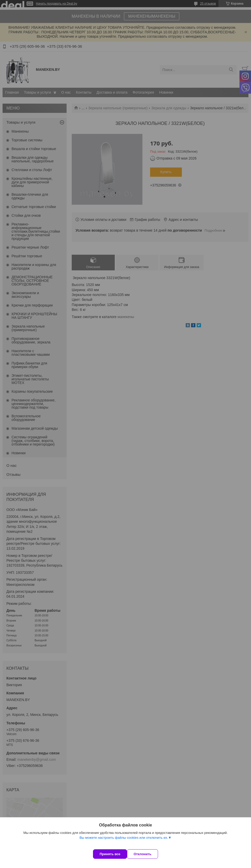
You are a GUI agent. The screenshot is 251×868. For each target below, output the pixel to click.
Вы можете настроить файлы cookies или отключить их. (124, 843)
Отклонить (148, 854)
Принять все (110, 854)
